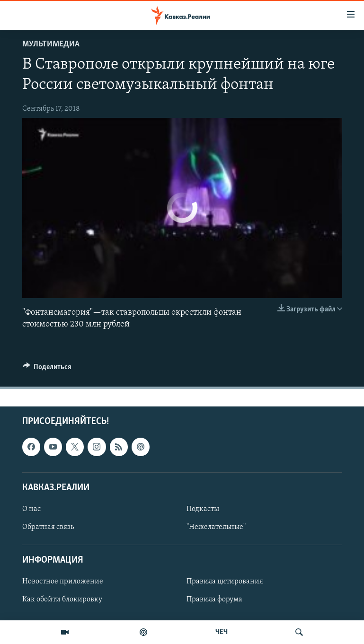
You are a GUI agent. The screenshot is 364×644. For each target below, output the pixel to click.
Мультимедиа (51, 44)
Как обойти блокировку (62, 600)
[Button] (47, 369)
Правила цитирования (225, 582)
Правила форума (214, 600)
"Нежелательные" (216, 527)
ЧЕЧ (222, 632)
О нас (31, 509)
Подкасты (203, 509)
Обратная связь (48, 527)
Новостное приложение (63, 582)
